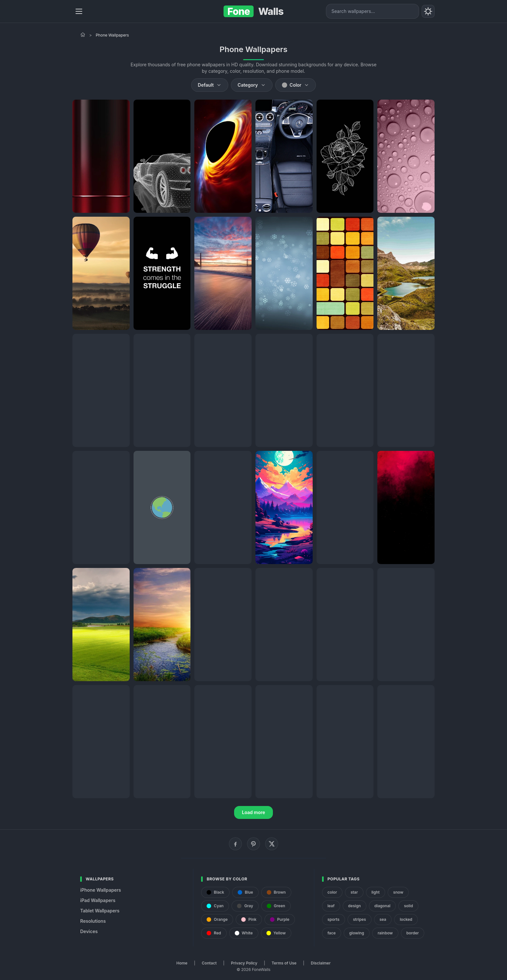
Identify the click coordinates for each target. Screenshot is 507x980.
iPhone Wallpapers (101, 890)
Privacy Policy (244, 963)
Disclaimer (321, 963)
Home (182, 963)
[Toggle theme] (428, 11)
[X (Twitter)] (272, 844)
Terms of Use (284, 963)
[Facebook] (235, 844)
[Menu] (79, 11)
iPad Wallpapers (98, 900)
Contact (209, 963)
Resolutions (93, 921)
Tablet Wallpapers (100, 911)
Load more (253, 812)
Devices (89, 931)
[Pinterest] (253, 844)
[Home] (83, 35)
